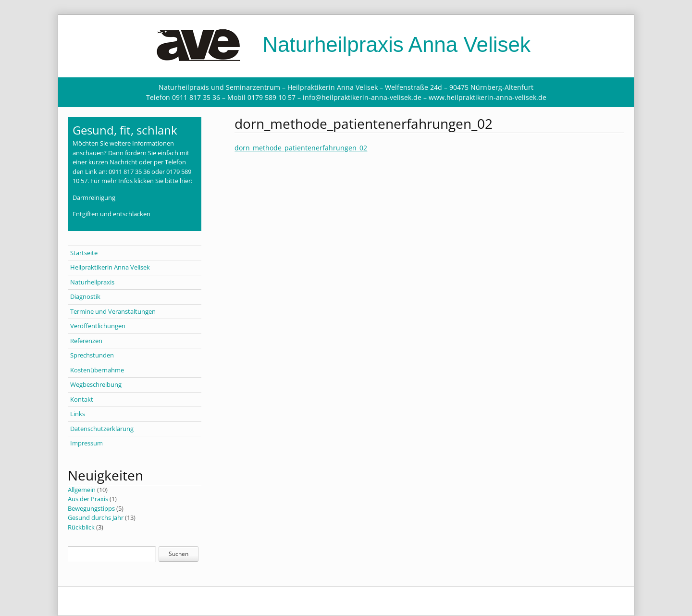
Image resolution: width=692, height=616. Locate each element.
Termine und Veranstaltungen (113, 311)
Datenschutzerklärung (102, 429)
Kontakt (82, 399)
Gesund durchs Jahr (96, 517)
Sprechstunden (92, 355)
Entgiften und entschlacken (111, 214)
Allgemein (82, 490)
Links (78, 414)
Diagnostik (85, 296)
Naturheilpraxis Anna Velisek (346, 44)
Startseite (84, 253)
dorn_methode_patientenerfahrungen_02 (301, 148)
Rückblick (81, 527)
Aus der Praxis (88, 499)
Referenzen (86, 341)
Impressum (86, 443)
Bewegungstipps (91, 508)
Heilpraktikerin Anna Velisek (110, 267)
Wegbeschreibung (96, 384)
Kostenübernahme (97, 370)
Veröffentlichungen (98, 326)
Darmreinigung (94, 197)
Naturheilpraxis (92, 282)
